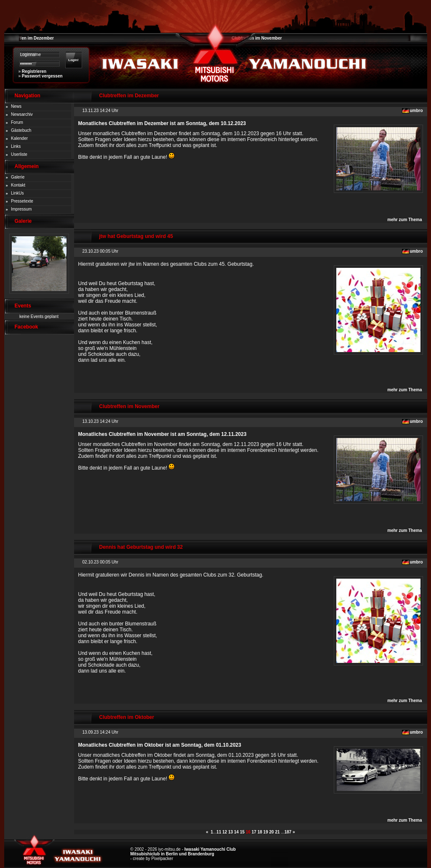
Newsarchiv (22, 114)
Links (16, 146)
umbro (416, 111)
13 (230, 832)
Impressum (21, 209)
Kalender (19, 138)
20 (272, 832)
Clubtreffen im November (257, 38)
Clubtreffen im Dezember (29, 38)
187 (288, 832)
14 (236, 832)
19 (266, 832)
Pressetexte (22, 201)
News (16, 106)
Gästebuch (21, 130)
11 (219, 832)
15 (242, 832)
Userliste (19, 154)
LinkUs (17, 193)
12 (225, 832)
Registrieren (34, 71)
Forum (17, 122)
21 (277, 832)
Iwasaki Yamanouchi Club (210, 849)
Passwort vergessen (42, 76)
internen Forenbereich (252, 139)
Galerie (18, 177)
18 (260, 832)
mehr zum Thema (404, 220)
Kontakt (18, 185)
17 (254, 832)
